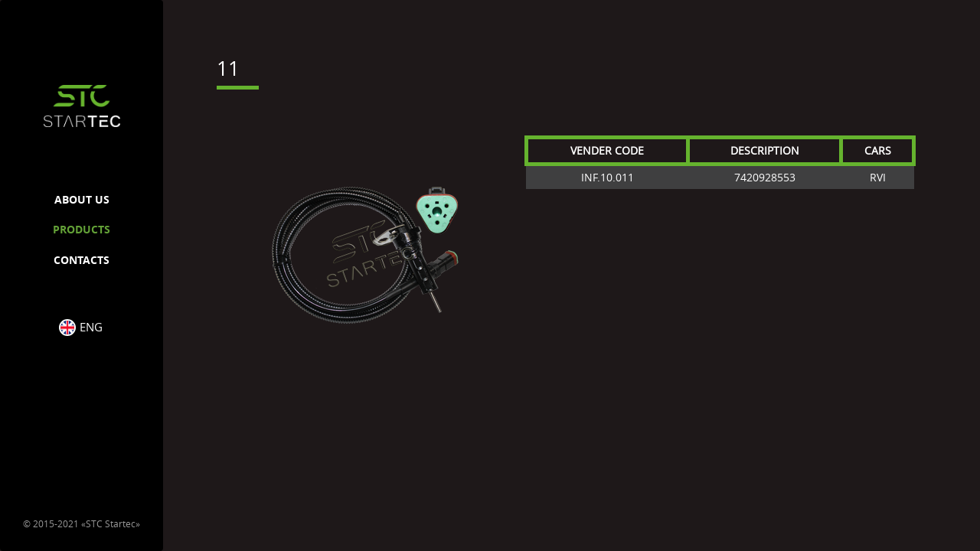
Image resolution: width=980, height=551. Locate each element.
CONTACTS (82, 260)
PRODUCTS (82, 229)
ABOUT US (82, 199)
